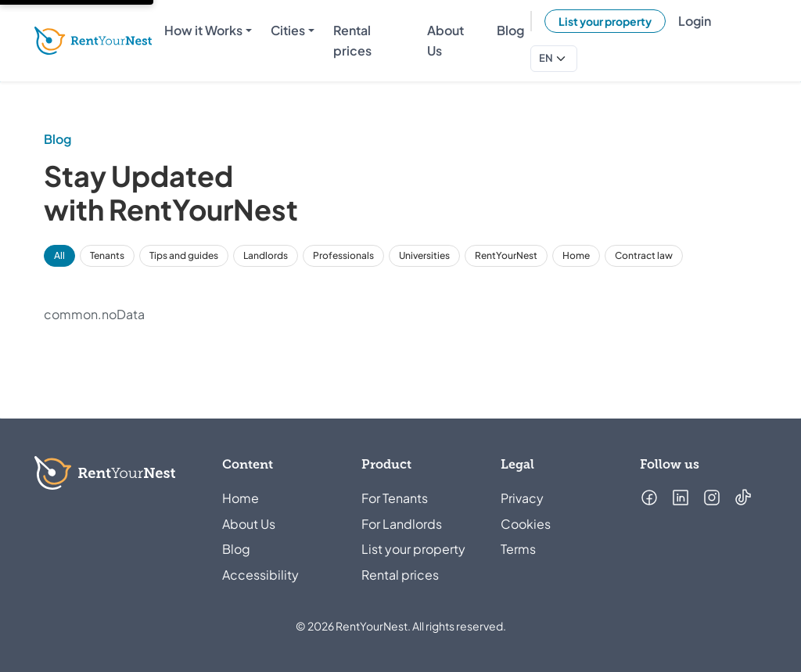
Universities (424, 255)
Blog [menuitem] (510, 30)
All (59, 255)
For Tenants (395, 498)
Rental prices (400, 575)
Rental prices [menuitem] (352, 40)
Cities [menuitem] (288, 30)
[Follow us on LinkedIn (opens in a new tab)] (681, 498)
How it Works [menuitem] (203, 30)
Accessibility (260, 575)
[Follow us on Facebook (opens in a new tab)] (649, 498)
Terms (518, 549)
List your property (605, 21)
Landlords (266, 255)
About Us (249, 524)
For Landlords (402, 524)
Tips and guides (184, 255)
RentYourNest (506, 255)
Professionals (343, 255)
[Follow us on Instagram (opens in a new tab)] (712, 498)
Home (576, 255)
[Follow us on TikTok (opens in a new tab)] (743, 498)
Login (695, 21)
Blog (236, 549)
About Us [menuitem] (445, 40)
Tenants (107, 255)
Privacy (522, 498)
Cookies (526, 524)
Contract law (644, 255)
